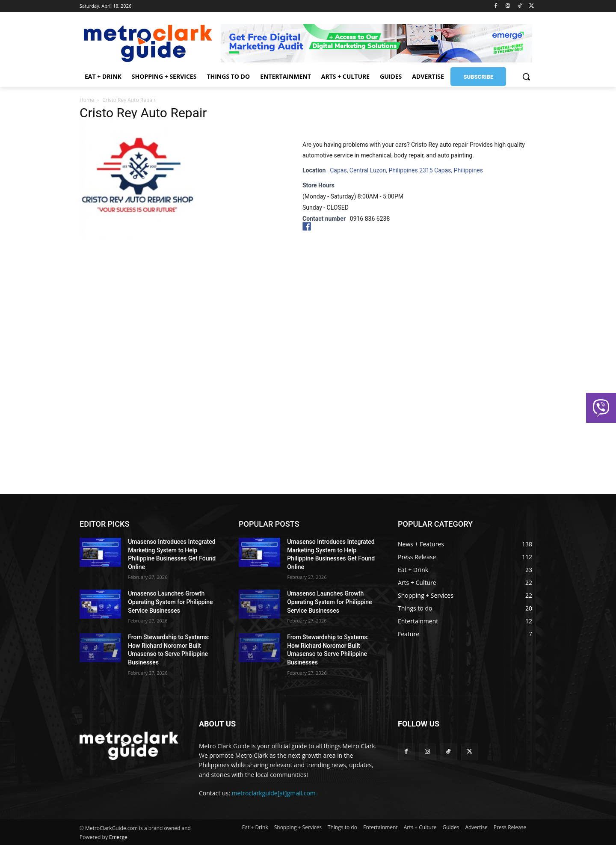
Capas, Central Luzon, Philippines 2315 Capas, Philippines (406, 170)
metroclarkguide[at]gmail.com (274, 793)
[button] (526, 77)
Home (87, 100)
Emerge (118, 837)
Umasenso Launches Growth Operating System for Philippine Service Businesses (170, 602)
